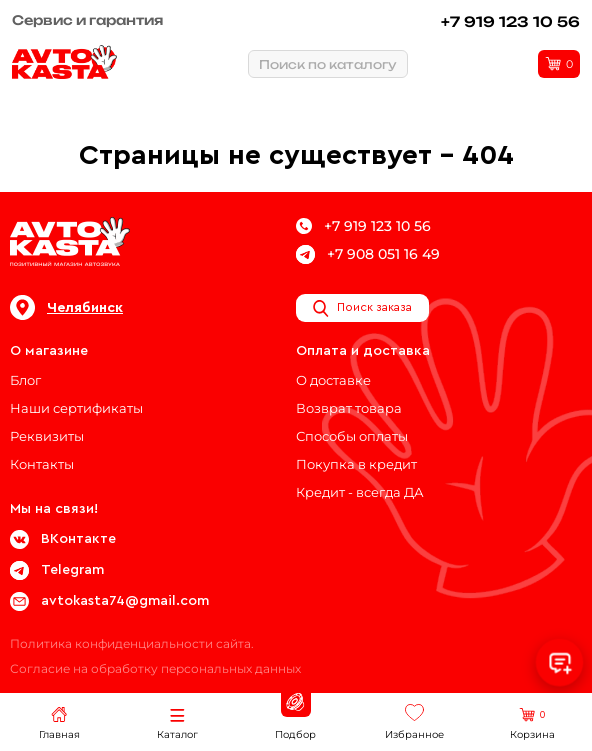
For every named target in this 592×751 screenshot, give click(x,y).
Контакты (42, 464)
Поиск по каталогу (328, 64)
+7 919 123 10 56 (510, 21)
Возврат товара (349, 408)
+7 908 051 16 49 (368, 254)
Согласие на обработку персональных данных (155, 668)
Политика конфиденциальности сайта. (132, 643)
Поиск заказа (362, 308)
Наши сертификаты (76, 408)
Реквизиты (47, 436)
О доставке (333, 380)
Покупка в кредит (356, 464)
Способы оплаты (352, 436)
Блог (25, 380)
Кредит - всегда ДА (360, 492)
